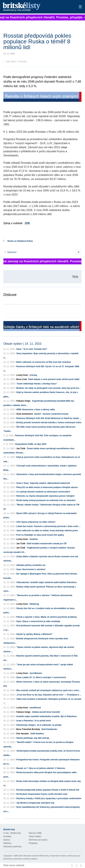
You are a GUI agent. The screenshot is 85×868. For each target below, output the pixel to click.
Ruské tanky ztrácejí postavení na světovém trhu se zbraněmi (46, 500)
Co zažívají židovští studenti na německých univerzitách (43, 492)
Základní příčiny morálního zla (31, 565)
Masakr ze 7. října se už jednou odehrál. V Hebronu (41, 768)
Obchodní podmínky (12, 847)
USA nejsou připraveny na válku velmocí (36, 522)
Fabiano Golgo (23, 401)
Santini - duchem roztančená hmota (51, 414)
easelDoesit (35, 708)
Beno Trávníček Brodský (28, 729)
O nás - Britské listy (12, 833)
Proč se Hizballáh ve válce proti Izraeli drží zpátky (40, 535)
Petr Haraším (23, 734)
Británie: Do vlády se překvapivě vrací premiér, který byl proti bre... (48, 388)
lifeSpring (34, 604)
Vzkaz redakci (35, 836)
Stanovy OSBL (35, 833)
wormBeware (36, 673)
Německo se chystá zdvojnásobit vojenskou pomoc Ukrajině (45, 496)
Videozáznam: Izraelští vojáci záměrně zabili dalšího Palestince (47, 582)
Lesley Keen (22, 375)
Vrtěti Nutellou (37, 734)
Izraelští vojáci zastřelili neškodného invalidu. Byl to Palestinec (47, 716)
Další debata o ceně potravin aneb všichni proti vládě (54, 379)
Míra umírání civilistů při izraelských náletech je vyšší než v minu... (48, 690)
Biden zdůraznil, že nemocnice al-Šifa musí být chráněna (44, 362)
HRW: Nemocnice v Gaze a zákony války (36, 410)
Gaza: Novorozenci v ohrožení (31, 569)
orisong (33, 375)
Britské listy (34, 7)
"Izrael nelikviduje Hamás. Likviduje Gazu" (37, 384)
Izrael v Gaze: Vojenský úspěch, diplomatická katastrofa (43, 483)
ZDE (27, 223)
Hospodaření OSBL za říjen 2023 (31, 444)
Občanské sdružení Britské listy (36, 856)
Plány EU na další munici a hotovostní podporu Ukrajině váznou (47, 487)
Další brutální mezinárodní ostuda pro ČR (47, 544)
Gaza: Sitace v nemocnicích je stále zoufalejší (38, 621)
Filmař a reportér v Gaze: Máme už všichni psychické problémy (47, 617)
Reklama (7, 843)
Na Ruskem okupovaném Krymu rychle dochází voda (42, 794)
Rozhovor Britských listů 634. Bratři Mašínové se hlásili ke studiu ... (49, 418)
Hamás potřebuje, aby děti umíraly (33, 738)
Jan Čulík (21, 449)
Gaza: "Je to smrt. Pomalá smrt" (32, 349)
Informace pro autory (38, 840)
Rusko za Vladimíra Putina (20, 241)
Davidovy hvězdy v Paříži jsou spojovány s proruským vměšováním (49, 798)
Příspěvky (33, 843)
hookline (34, 539)
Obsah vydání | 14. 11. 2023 (22, 344)
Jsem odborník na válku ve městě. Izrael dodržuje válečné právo (47, 531)
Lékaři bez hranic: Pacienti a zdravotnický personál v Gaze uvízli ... (48, 526)
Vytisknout (11, 252)
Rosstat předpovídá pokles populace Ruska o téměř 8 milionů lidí (48, 790)
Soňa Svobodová (25, 414)
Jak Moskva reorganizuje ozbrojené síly (35, 803)
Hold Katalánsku (49, 729)
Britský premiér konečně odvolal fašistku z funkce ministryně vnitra (49, 423)
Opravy (7, 840)
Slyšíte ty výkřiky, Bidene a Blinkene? (34, 634)
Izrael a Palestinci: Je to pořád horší (34, 721)
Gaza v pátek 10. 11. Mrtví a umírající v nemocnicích (41, 677)
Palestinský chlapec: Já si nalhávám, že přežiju (39, 725)
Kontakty (7, 836)
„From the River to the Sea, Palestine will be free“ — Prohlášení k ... (49, 695)
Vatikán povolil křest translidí (46, 712)
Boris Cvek (22, 379)
